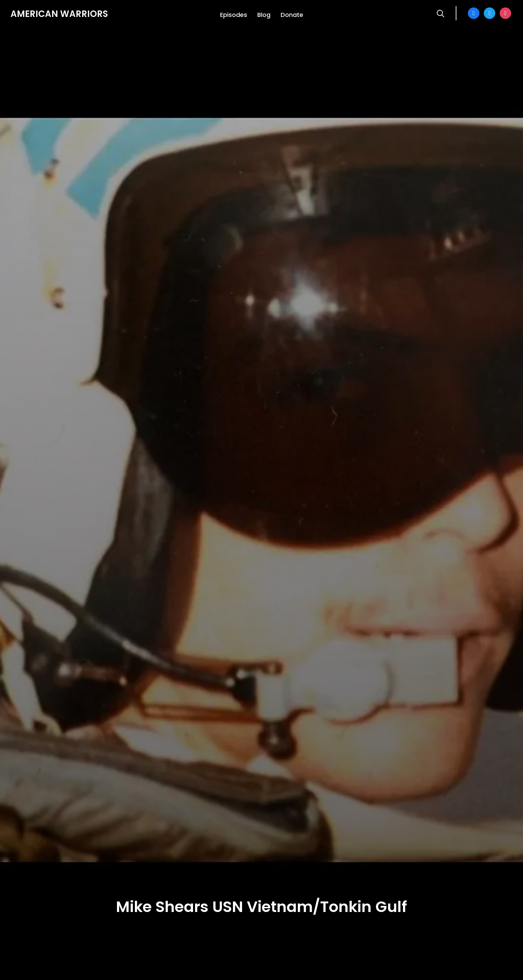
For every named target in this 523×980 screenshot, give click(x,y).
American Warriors (59, 14)
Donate (292, 15)
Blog (264, 15)
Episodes (234, 15)
